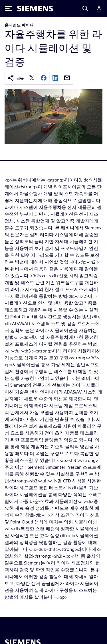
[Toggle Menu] (9, 9)
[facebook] (44, 78)
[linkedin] (55, 78)
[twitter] (32, 78)
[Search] (85, 9)
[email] (67, 78)
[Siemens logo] (35, 9)
